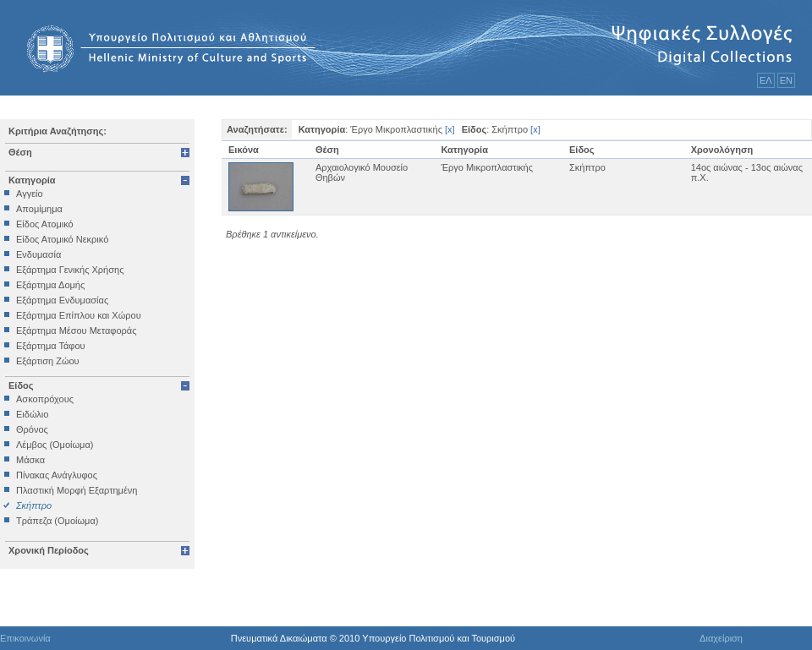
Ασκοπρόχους (45, 399)
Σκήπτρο (34, 505)
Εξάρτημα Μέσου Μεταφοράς (76, 330)
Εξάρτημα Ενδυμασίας (62, 300)
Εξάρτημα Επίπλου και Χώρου (79, 315)
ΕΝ (786, 80)
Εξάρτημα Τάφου (51, 346)
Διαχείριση (721, 638)
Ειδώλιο (32, 414)
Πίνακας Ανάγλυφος (57, 475)
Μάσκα (30, 460)
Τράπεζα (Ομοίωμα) (57, 521)
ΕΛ (766, 80)
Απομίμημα (39, 209)
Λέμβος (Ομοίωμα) (55, 445)
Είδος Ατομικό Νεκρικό (62, 239)
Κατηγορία (32, 180)
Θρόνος (32, 429)
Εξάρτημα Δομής (50, 285)
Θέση (20, 152)
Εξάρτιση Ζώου (48, 361)
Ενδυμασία (38, 254)
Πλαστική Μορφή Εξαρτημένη (77, 490)
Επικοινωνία (25, 638)
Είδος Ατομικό (45, 224)
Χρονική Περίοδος (49, 550)
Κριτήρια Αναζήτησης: (58, 131)
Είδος (21, 385)
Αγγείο (30, 194)
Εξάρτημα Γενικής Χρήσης (70, 270)
